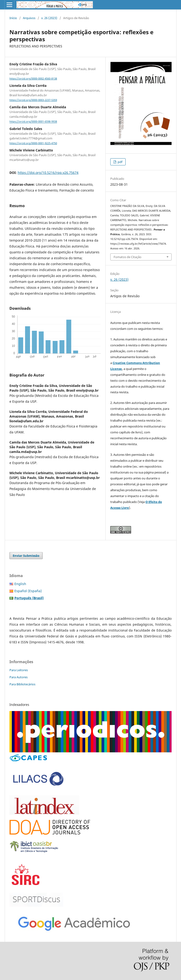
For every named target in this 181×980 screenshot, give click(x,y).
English (20, 584)
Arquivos (29, 18)
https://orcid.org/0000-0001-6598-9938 (33, 122)
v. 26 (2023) (49, 18)
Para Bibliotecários (22, 684)
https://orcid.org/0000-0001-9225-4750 (33, 143)
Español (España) (28, 591)
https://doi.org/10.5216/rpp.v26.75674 (48, 173)
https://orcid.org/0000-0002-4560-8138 (33, 79)
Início (13, 18)
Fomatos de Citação (128, 257)
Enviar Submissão (26, 556)
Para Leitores (19, 670)
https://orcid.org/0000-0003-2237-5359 (33, 100)
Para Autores (19, 677)
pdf (120, 162)
